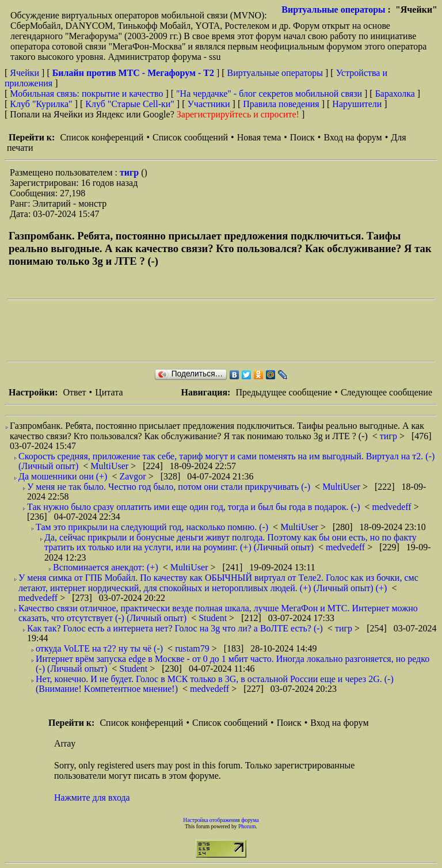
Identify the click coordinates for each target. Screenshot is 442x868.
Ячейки (26, 73)
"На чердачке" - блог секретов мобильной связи (269, 94)
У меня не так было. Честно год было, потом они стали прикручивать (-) (169, 487)
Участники (209, 104)
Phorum (247, 826)
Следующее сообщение (386, 392)
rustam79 (193, 648)
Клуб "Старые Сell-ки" (130, 104)
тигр (130, 172)
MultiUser (110, 466)
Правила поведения (281, 104)
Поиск (302, 137)
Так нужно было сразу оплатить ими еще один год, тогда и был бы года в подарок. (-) (194, 507)
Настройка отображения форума (221, 820)
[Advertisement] (216, 330)
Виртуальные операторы (333, 9)
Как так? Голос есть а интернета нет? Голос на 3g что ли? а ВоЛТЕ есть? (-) (175, 628)
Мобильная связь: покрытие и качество (86, 94)
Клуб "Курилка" (41, 104)
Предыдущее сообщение (283, 392)
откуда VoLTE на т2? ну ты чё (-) (99, 648)
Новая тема (259, 137)
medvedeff (393, 507)
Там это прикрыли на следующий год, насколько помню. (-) (152, 527)
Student (214, 618)
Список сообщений (190, 137)
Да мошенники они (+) (63, 476)
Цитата (109, 392)
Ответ (74, 392)
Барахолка (395, 94)
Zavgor (134, 476)
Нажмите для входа (92, 797)
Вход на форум (353, 137)
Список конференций (102, 137)
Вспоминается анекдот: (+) (106, 567)
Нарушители (357, 104)
